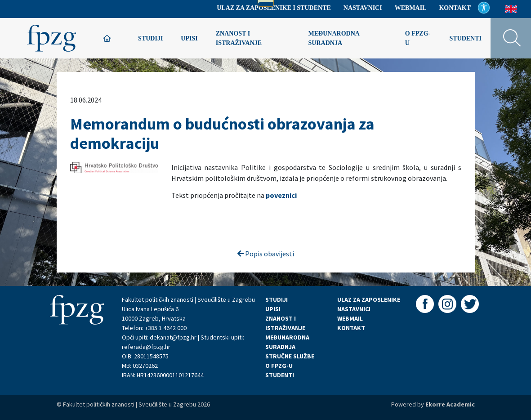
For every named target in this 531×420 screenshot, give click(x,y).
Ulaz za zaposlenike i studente (274, 8)
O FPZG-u (418, 38)
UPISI (273, 309)
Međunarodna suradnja (334, 38)
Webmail (411, 8)
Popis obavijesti (266, 254)
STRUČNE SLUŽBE (290, 356)
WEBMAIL (350, 318)
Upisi (189, 38)
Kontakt (455, 8)
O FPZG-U (279, 366)
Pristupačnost (484, 8)
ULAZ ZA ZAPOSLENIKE (369, 299)
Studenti (465, 38)
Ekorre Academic (450, 404)
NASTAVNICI (354, 309)
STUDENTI (280, 375)
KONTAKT (351, 328)
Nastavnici (363, 8)
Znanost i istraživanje (239, 38)
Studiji (150, 38)
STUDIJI (277, 299)
